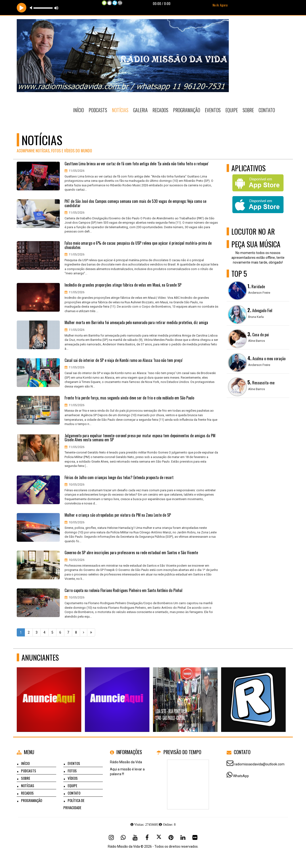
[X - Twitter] (159, 837)
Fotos (72, 771)
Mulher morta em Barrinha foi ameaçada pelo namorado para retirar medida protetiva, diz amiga (136, 323)
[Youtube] (135, 837)
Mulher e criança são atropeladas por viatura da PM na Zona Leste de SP (118, 515)
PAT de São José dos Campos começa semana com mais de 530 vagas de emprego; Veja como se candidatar (135, 203)
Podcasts (98, 110)
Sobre (248, 110)
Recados (160, 110)
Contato (267, 110)
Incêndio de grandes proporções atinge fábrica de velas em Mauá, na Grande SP (123, 285)
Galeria (140, 110)
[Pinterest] (171, 837)
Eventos (213, 110)
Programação (187, 110)
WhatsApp (241, 776)
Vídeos (73, 778)
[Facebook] (147, 837)
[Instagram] (111, 837)
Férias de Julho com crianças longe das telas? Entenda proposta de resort (119, 478)
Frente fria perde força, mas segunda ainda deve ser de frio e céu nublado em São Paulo (129, 398)
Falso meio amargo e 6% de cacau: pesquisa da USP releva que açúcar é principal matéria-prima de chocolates (138, 245)
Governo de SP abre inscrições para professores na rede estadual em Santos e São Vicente (131, 553)
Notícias (120, 110)
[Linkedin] (183, 837)
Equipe (232, 110)
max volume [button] (56, 8)
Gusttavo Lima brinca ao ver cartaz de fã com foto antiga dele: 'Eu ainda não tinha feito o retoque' (137, 164)
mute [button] (32, 8)
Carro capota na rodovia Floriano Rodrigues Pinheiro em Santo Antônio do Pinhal (123, 591)
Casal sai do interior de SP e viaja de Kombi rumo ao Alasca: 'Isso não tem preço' (124, 360)
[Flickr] (195, 837)
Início (79, 110)
